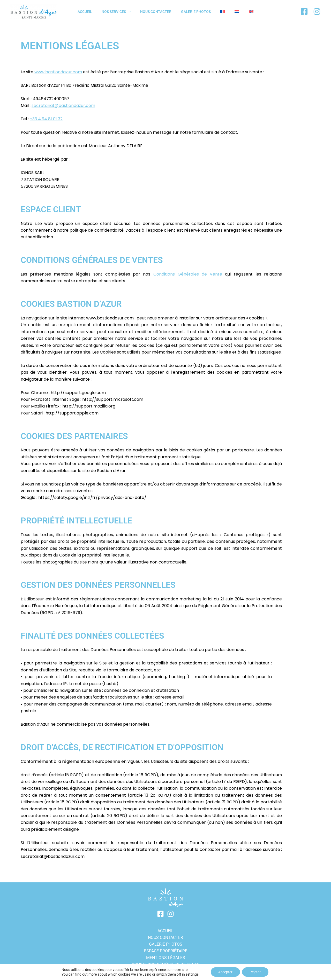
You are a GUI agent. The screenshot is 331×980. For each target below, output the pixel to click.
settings (192, 974)
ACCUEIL (165, 930)
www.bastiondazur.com (58, 72)
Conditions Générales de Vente (188, 274)
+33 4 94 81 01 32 (46, 119)
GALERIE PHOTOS (166, 944)
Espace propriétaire (166, 951)
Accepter (225, 972)
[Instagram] (317, 11)
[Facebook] (304, 11)
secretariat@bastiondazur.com (63, 105)
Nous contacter (165, 937)
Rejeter (255, 972)
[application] (133, 12)
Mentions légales (166, 958)
